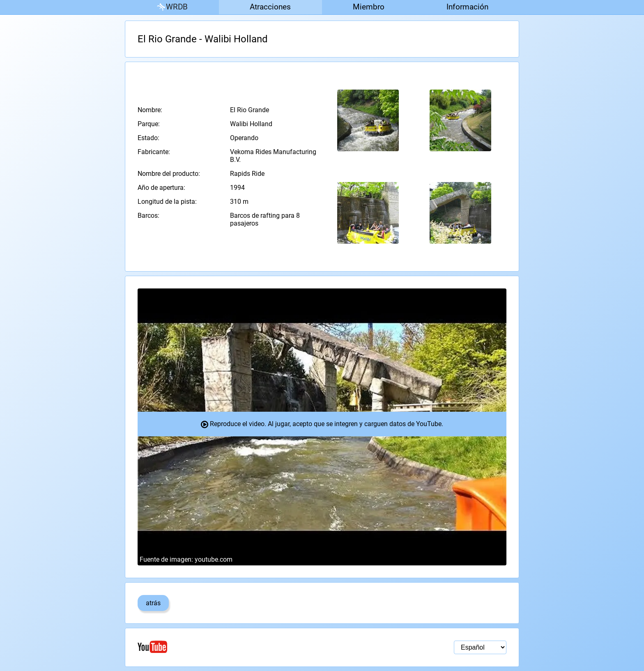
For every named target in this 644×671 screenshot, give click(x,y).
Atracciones (270, 7)
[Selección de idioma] (480, 647)
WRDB (172, 7)
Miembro (369, 7)
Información (467, 7)
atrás (153, 603)
